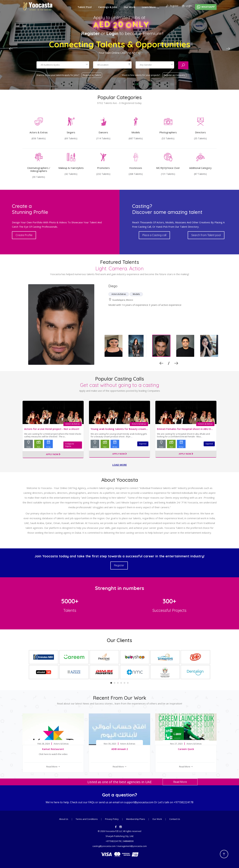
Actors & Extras (73, 424)
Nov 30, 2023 (110, 743)
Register (172, 6)
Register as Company (174, 75)
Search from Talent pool (205, 235)
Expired (143, 444)
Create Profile (29, 235)
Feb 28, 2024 (44, 743)
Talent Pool (85, 7)
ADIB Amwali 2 (120, 749)
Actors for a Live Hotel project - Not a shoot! (52, 429)
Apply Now (53, 454)
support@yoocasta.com (139, 802)
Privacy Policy (112, 819)
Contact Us (175, 819)
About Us (64, 819)
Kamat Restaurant (53, 749)
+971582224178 (184, 802)
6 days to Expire (73, 444)
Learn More (149, 7)
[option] (119, 325)
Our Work (130, 7)
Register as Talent (92, 75)
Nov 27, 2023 (176, 743)
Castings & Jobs (108, 7)
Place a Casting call (157, 235)
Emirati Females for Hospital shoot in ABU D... (185, 429)
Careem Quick (186, 749)
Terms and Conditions (87, 819)
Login (187, 6)
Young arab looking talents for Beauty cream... (119, 429)
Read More (53, 766)
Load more (120, 464)
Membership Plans (136, 819)
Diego (113, 286)
